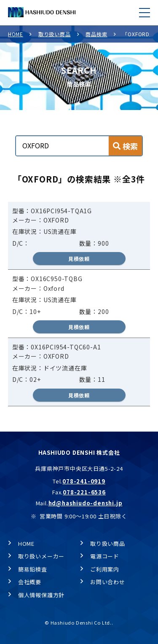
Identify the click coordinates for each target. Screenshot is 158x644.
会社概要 (30, 582)
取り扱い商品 (55, 34)
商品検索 (96, 34)
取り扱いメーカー (41, 556)
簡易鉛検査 (33, 569)
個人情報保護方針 (41, 595)
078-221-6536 (84, 492)
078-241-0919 (84, 481)
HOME (16, 34)
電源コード (105, 556)
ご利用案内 (105, 569)
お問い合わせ (108, 582)
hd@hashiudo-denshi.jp (86, 503)
